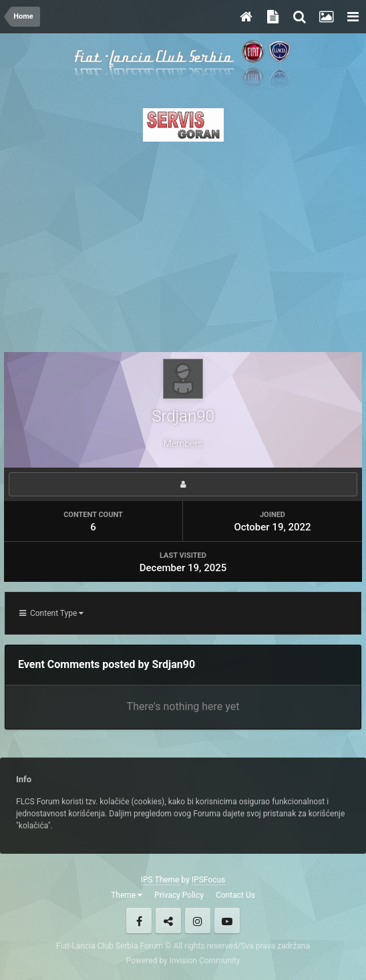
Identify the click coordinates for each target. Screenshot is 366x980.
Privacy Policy (179, 895)
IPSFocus (208, 880)
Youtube (227, 921)
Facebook (139, 921)
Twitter (168, 921)
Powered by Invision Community (183, 961)
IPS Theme (160, 880)
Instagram (198, 921)
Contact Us (235, 895)
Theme (127, 895)
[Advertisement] (183, 243)
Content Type (51, 613)
